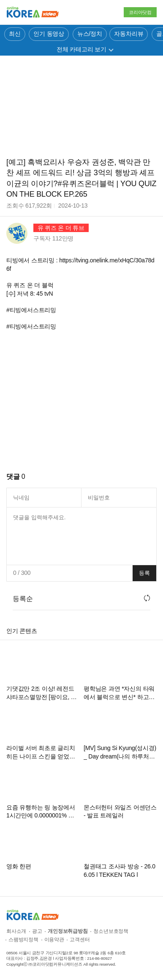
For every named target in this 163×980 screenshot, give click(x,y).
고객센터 (80, 940)
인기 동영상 (49, 34)
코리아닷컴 (140, 12)
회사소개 (16, 931)
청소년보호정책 (111, 931)
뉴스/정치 (90, 34)
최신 (15, 34)
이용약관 (54, 940)
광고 (37, 931)
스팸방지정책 (23, 940)
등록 (144, 573)
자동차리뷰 (129, 34)
